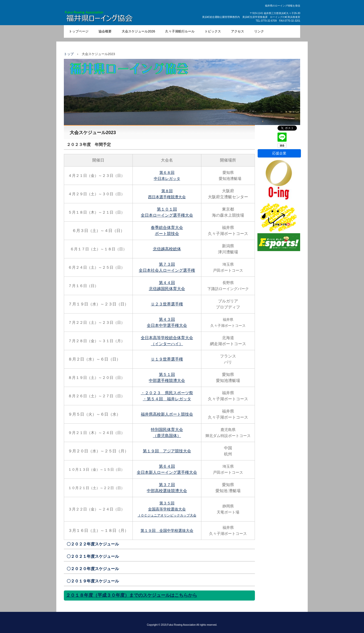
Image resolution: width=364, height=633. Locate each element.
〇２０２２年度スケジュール (93, 544)
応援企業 (279, 153)
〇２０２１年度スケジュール (93, 556)
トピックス (213, 31)
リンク (259, 31)
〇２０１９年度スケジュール (93, 581)
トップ (69, 54)
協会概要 (105, 31)
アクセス (238, 31)
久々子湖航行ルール (180, 31)
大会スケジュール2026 (138, 31)
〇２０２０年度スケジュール (93, 569)
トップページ (79, 31)
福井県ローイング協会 (111, 17)
